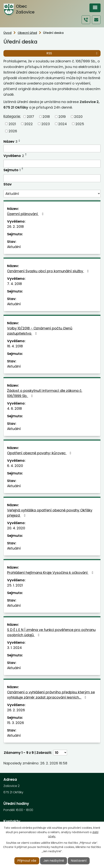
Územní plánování (26, 214)
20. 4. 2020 (16, 528)
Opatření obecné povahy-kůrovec (40, 453)
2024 (63, 124)
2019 (62, 117)
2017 (30, 117)
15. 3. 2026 (16, 723)
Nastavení (79, 861)
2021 (12, 124)
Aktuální (14, 247)
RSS (73, 53)
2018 (46, 117)
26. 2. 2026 (16, 710)
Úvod (7, 33)
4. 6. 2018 (14, 408)
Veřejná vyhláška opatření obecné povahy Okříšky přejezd (50, 513)
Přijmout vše (27, 861)
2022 (29, 124)
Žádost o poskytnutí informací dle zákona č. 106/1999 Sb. (45, 393)
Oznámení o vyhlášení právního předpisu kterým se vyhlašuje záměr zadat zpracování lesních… (51, 695)
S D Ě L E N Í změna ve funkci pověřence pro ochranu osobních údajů (51, 632)
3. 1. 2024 (14, 648)
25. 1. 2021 (15, 585)
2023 (46, 124)
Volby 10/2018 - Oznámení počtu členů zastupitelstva (40, 331)
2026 (13, 131)
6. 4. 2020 (15, 466)
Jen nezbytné (54, 861)
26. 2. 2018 (15, 227)
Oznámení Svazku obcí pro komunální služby (49, 271)
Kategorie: (12, 116)
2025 (80, 124)
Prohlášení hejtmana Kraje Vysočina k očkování (51, 573)
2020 (78, 117)
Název (10, 141)
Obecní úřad (27, 33)
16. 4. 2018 (15, 346)
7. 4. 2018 (14, 284)
